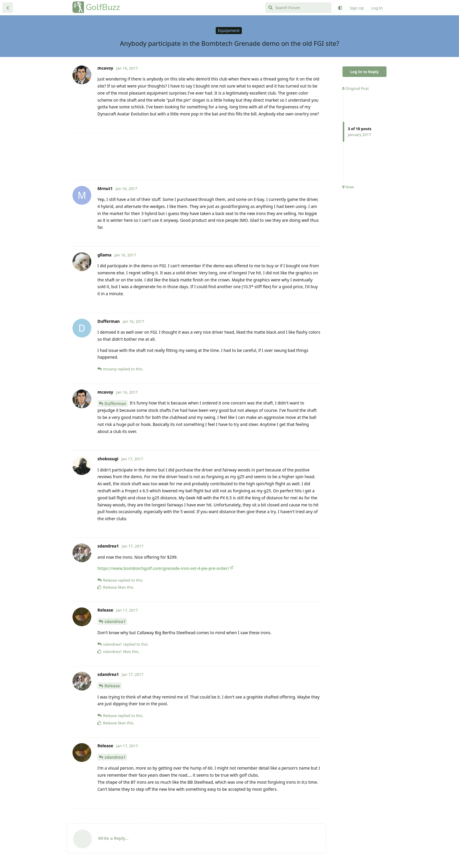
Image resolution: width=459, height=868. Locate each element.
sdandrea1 (115, 621)
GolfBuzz (103, 7)
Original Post (355, 88)
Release (112, 686)
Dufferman (115, 403)
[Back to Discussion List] (8, 8)
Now (348, 187)
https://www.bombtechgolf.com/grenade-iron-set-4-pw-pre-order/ (163, 568)
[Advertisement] (196, 157)
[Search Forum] (298, 8)
